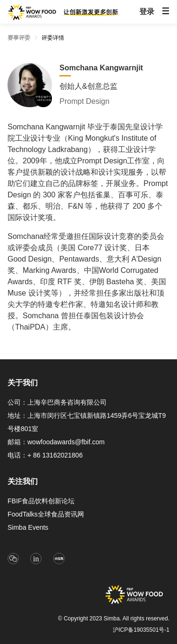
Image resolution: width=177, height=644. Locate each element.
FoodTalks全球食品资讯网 (46, 514)
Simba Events (28, 527)
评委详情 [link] (53, 38)
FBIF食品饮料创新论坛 (41, 501)
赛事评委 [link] (19, 38)
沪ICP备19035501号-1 (141, 630)
